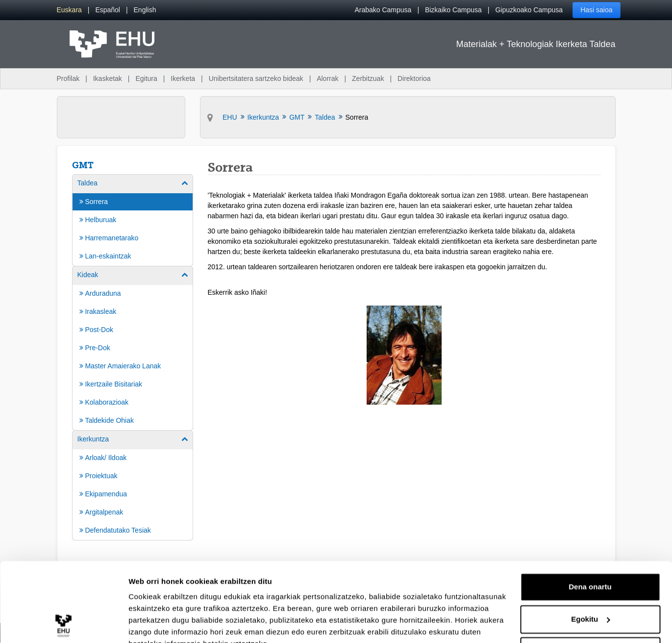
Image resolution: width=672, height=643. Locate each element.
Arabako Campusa (383, 10)
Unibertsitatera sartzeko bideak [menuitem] (256, 78)
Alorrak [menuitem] (327, 78)
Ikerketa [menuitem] (183, 78)
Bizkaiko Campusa (453, 10)
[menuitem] (69, 10)
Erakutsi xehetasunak (167, 624)
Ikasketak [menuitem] (108, 78)
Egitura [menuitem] (146, 78)
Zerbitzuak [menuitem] (368, 78)
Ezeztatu (590, 604)
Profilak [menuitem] (68, 78)
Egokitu (590, 572)
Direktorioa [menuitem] (414, 78)
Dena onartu (590, 540)
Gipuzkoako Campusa (529, 10)
